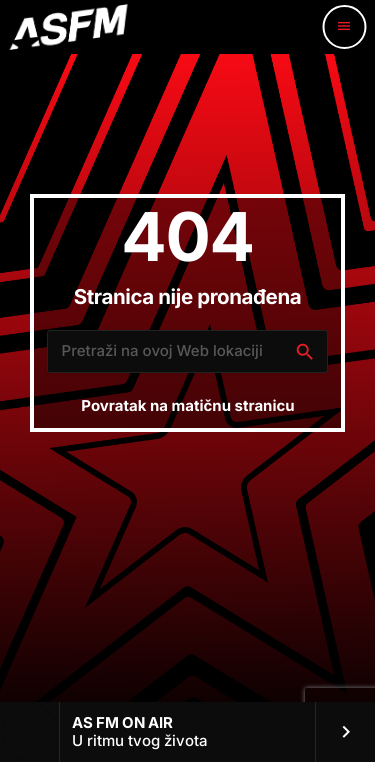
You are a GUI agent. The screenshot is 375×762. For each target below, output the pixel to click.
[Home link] (68, 27)
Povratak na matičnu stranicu (187, 405)
